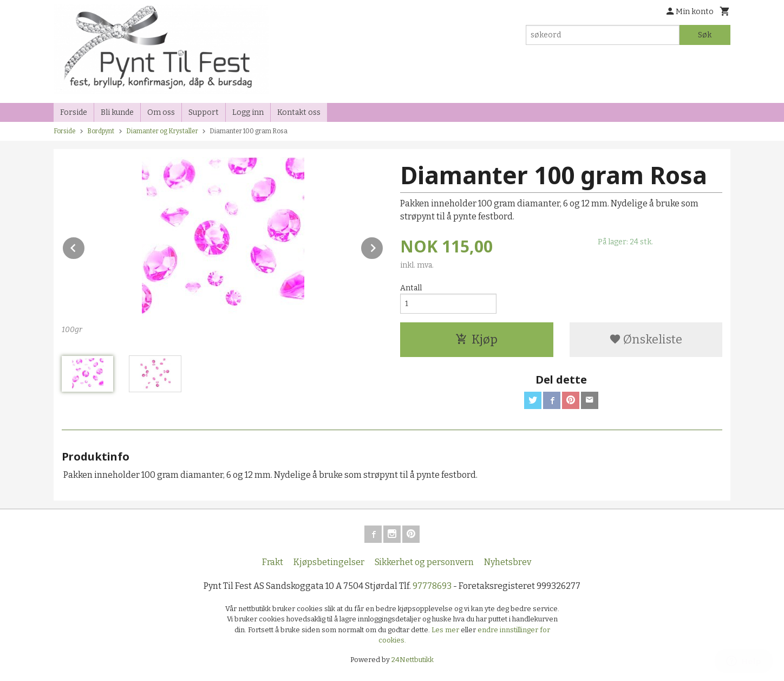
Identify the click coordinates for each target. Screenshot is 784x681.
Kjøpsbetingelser (329, 562)
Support (204, 112)
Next (383, 246)
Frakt (273, 562)
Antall (411, 288)
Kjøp (476, 339)
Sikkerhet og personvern (424, 562)
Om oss (161, 112)
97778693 (432, 586)
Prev (85, 246)
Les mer (446, 630)
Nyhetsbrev (508, 562)
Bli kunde (117, 112)
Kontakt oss (299, 112)
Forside (74, 112)
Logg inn (248, 112)
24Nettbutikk (413, 660)
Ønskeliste (646, 339)
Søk (705, 35)
